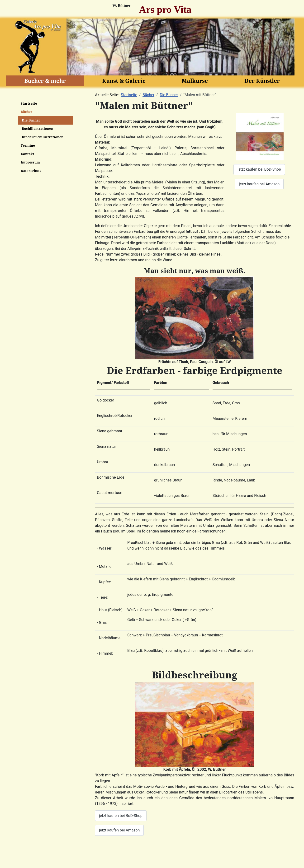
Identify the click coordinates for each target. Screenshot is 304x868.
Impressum (30, 162)
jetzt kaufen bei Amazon (259, 184)
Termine (28, 145)
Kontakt (27, 154)
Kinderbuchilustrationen (43, 137)
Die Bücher (31, 120)
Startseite (29, 103)
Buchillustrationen (38, 128)
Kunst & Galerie (124, 81)
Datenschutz (31, 171)
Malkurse (195, 81)
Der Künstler (262, 81)
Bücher (26, 112)
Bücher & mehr (45, 81)
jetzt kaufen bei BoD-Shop (259, 169)
